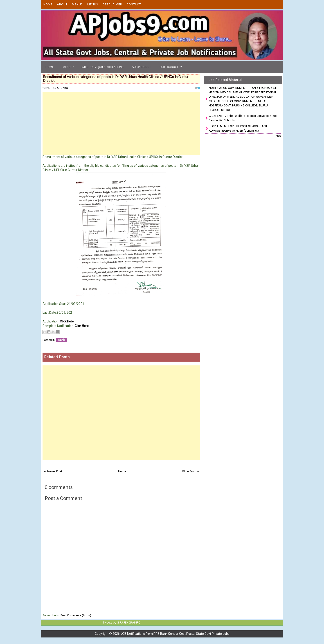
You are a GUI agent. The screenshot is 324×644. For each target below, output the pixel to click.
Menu (66, 67)
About (62, 4)
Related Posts (57, 357)
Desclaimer (112, 4)
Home (48, 4)
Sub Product (142, 67)
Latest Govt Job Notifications (102, 67)
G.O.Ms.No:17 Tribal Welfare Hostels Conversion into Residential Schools (243, 118)
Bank (62, 340)
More (278, 136)
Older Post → (191, 471)
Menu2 (77, 4)
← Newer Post (53, 471)
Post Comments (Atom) (76, 615)
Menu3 (93, 4)
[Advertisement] (121, 123)
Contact (134, 4)
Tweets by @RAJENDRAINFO (121, 622)
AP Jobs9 (63, 88)
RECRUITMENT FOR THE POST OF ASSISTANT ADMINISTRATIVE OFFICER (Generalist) (238, 128)
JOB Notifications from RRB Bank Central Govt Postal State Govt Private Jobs (175, 633)
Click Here (67, 321)
